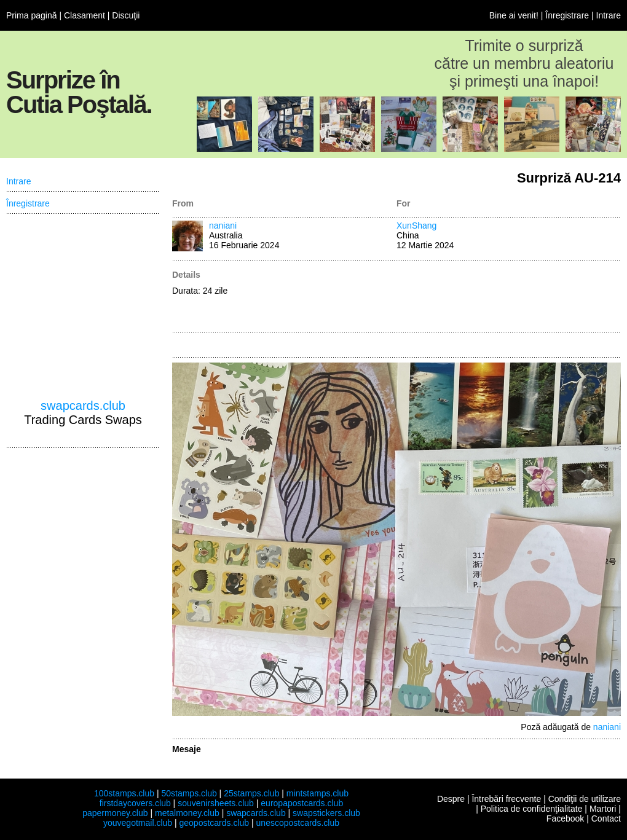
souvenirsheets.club (216, 803)
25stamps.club (251, 793)
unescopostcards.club (298, 823)
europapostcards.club (302, 803)
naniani (223, 226)
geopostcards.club (215, 823)
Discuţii (126, 15)
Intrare (609, 15)
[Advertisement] (509, 297)
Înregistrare (567, 15)
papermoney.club (115, 813)
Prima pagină (32, 15)
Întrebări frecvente (506, 799)
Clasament (85, 15)
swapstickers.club (326, 813)
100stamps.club (124, 793)
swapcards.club (83, 406)
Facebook (565, 818)
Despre (451, 799)
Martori (603, 809)
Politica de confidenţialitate (532, 809)
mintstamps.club (317, 793)
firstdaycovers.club (135, 803)
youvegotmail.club (138, 823)
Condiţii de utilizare (585, 799)
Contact (606, 818)
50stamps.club (189, 793)
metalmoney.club (187, 813)
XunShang (416, 226)
